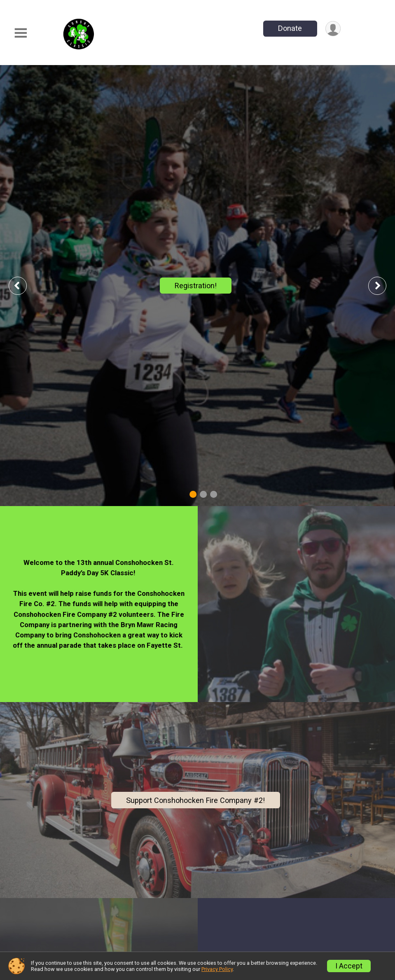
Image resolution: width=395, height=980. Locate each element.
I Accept (349, 966)
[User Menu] (333, 29)
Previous (23, 286)
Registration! (196, 286)
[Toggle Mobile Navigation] (21, 33)
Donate (290, 28)
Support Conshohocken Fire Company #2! (195, 800)
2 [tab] (203, 494)
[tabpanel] (197, 286)
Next (383, 286)
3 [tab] (214, 494)
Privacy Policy (217, 969)
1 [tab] (193, 494)
